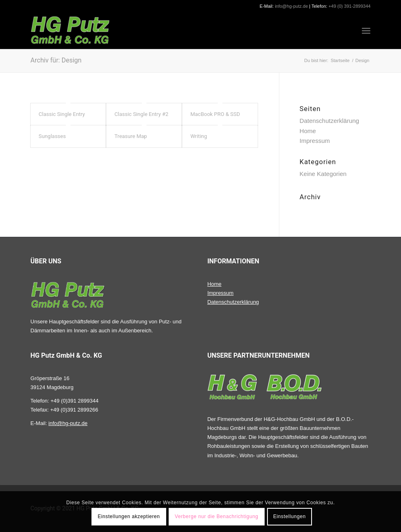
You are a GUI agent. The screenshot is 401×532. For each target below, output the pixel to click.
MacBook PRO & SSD (215, 114)
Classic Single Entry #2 (141, 114)
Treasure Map (131, 136)
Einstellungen (290, 516)
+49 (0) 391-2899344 (349, 6)
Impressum (315, 141)
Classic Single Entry (62, 114)
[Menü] (366, 31)
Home (308, 131)
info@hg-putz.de (291, 6)
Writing (199, 136)
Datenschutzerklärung (330, 121)
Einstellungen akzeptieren (129, 516)
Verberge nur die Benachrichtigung (217, 516)
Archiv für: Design (56, 60)
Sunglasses (52, 136)
